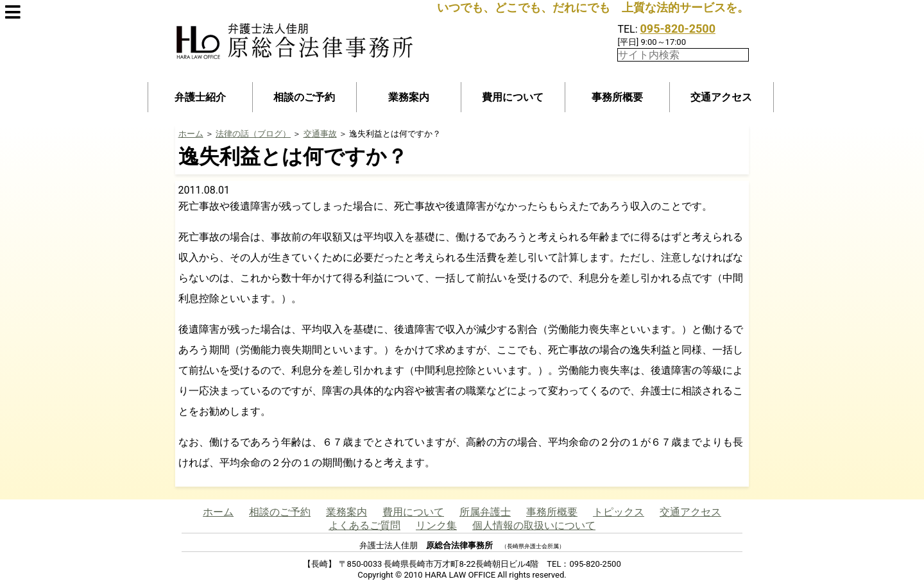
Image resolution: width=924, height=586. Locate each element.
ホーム (191, 134)
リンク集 (436, 525)
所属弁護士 (485, 512)
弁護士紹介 (200, 97)
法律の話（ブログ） (253, 134)
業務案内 (409, 97)
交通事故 (320, 134)
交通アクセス (721, 97)
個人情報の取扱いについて (534, 525)
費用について (513, 97)
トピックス (619, 512)
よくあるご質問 (364, 525)
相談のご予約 (304, 97)
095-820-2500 (678, 29)
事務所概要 (617, 97)
